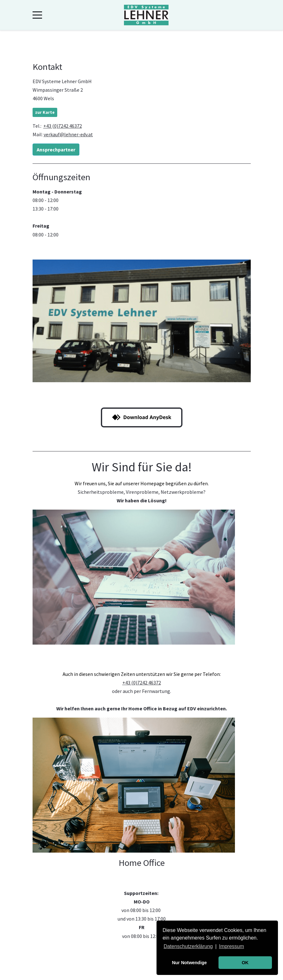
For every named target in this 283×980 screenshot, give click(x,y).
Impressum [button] (231, 946)
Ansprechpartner (56, 150)
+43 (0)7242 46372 (63, 126)
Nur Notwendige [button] (189, 963)
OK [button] (245, 963)
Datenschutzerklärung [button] (188, 946)
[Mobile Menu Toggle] (37, 15)
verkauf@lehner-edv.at (68, 134)
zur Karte (45, 112)
